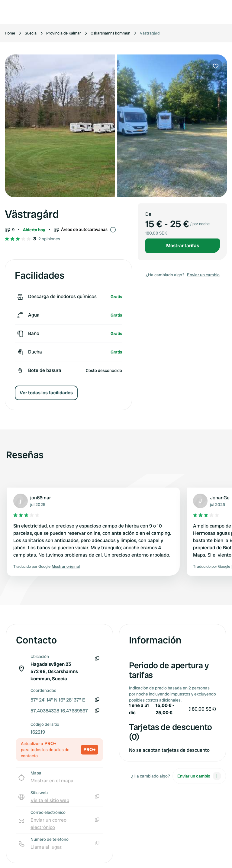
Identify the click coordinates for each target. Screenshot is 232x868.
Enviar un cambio (203, 275)
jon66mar (41, 498)
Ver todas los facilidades (46, 393)
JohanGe (220, 498)
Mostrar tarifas (183, 246)
